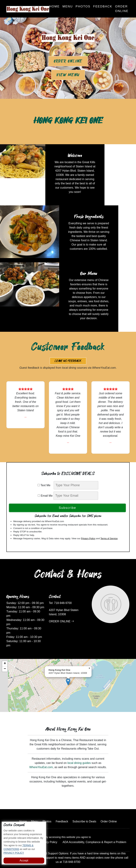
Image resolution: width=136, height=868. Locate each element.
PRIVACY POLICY (14, 853)
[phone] (76, 467)
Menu (68, 6)
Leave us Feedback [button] (68, 342)
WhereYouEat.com (41, 749)
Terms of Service (109, 520)
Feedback (103, 6)
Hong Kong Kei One (80, 854)
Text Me (45, 467)
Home (54, 6)
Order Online (122, 9)
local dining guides (79, 744)
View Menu (68, 75)
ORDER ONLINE (61, 603)
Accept (24, 860)
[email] (76, 477)
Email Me (45, 477)
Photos (83, 6)
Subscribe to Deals (84, 803)
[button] (68, 663)
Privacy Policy (88, 520)
